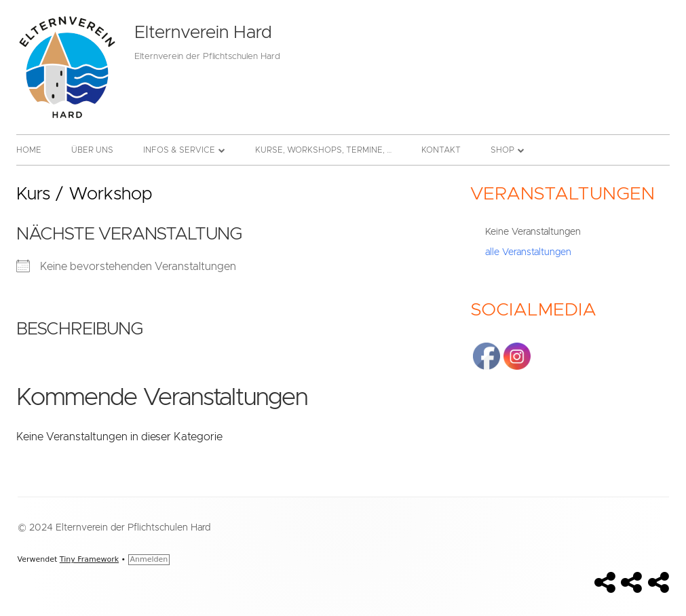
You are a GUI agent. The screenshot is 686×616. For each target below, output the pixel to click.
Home (29, 150)
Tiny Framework (89, 559)
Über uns (92, 150)
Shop (502, 150)
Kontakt (441, 150)
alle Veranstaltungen (528, 252)
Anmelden (149, 559)
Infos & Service (179, 150)
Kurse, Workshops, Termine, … (323, 150)
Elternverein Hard (203, 33)
